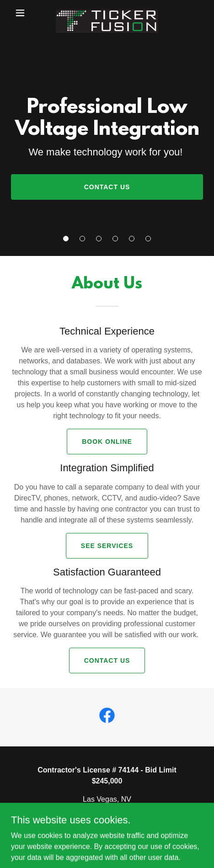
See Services (107, 546)
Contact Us (107, 187)
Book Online (107, 442)
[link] (107, 13)
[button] (66, 239)
